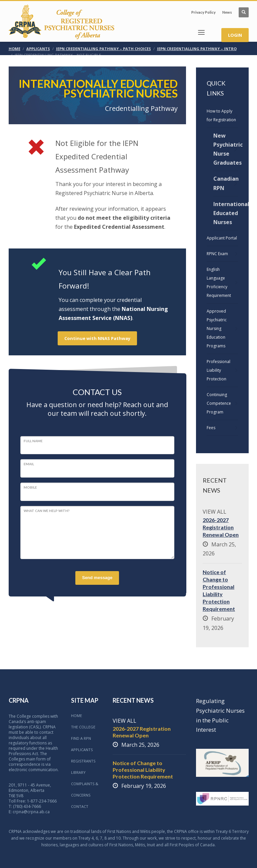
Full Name (33, 441)
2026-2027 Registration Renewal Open (221, 527)
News (227, 12)
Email (29, 464)
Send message (97, 578)
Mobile (30, 487)
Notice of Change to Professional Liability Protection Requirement (143, 770)
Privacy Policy (203, 12)
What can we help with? (46, 511)
